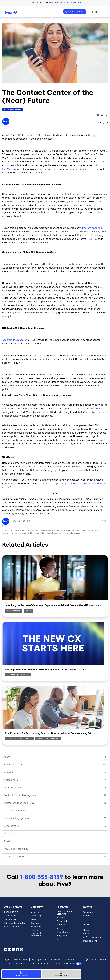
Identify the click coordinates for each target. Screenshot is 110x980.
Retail (7, 841)
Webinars (88, 912)
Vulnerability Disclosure (62, 959)
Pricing (60, 928)
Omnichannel (64, 932)
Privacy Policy (39, 959)
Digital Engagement (13, 109)
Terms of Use (21, 959)
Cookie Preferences (40, 964)
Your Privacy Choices (65, 964)
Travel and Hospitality (16, 849)
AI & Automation (14, 611)
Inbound (61, 917)
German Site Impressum (37, 935)
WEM (59, 939)
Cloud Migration (13, 788)
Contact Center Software (65, 913)
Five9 (4, 126)
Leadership (36, 916)
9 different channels (91, 228)
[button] (107, 3)
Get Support (10, 919)
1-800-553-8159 (76, 12)
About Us (35, 912)
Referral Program (92, 937)
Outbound (62, 921)
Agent (29, 611)
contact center (26, 283)
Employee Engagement (17, 818)
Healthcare (10, 833)
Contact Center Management (19, 738)
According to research (15, 340)
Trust (9, 964)
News (33, 919)
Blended (61, 925)
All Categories (22, 521)
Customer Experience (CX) (18, 675)
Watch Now (74, 3)
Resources (36, 927)
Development (90, 941)
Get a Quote (10, 916)
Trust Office (36, 930)
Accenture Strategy (89, 408)
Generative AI (11, 826)
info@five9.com (12, 927)
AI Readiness (11, 780)
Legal (7, 959)
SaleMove (8, 169)
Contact (35, 923)
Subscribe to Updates (15, 923)
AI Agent (8, 772)
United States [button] (96, 960)
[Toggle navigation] (107, 13)
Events (87, 916)
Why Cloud (62, 936)
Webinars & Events (14, 856)
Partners (88, 934)
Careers (87, 930)
